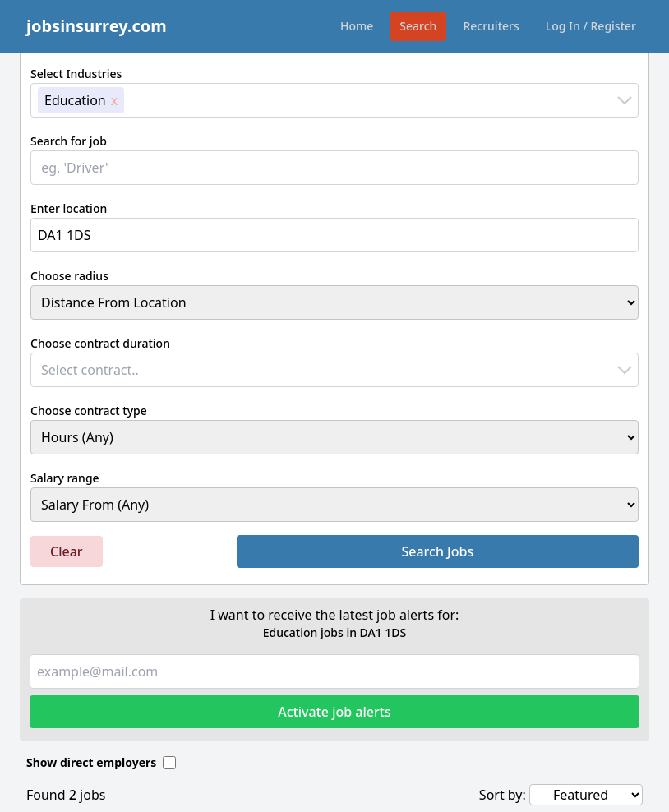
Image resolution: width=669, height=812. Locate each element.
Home (357, 26)
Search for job (69, 141)
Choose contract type (89, 411)
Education (75, 100)
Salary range (65, 478)
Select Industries (76, 74)
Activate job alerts (334, 712)
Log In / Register (591, 26)
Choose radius (69, 276)
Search (418, 26)
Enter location (69, 208)
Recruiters (491, 26)
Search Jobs (437, 551)
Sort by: (503, 795)
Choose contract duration (100, 343)
